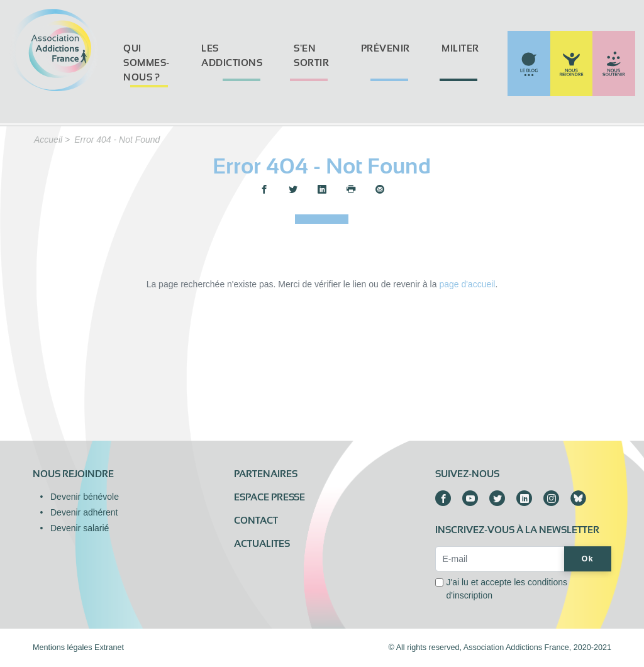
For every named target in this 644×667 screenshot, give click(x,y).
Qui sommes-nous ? (147, 63)
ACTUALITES (262, 544)
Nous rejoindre (73, 474)
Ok (588, 559)
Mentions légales (63, 648)
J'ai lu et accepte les (507, 589)
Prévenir (386, 48)
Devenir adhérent (84, 512)
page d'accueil (467, 284)
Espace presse (269, 497)
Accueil (48, 140)
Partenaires (266, 474)
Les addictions (232, 56)
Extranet (109, 648)
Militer (460, 48)
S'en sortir (311, 56)
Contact (256, 521)
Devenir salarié (80, 528)
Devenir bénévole (85, 497)
